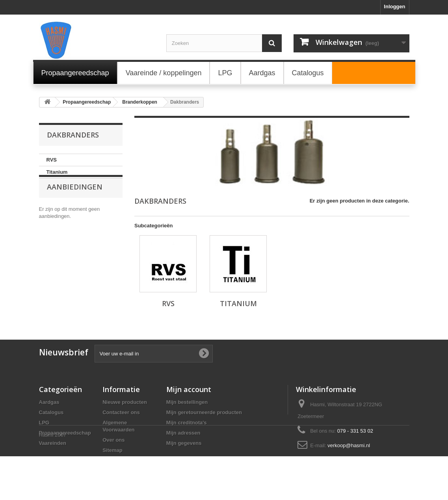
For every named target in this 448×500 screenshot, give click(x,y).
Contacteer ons (121, 412)
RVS (52, 160)
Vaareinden (53, 443)
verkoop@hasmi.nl (349, 445)
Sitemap (112, 450)
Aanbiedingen (75, 202)
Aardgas (49, 402)
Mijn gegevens (184, 443)
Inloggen (394, 7)
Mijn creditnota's (187, 423)
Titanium (57, 172)
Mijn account (189, 389)
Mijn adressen (183, 433)
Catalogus (51, 412)
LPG (44, 423)
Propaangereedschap (65, 433)
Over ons (113, 440)
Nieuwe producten (125, 402)
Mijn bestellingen (187, 402)
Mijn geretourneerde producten (204, 412)
